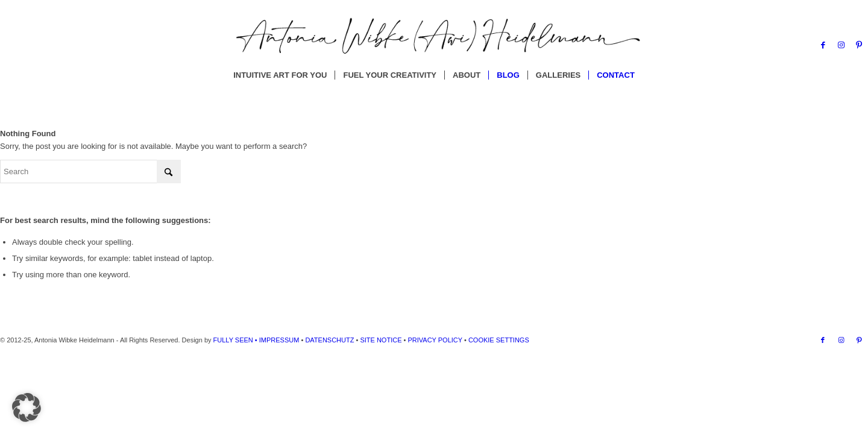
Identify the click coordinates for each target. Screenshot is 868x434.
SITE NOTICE (381, 340)
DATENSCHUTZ (329, 340)
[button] (27, 407)
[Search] (90, 171)
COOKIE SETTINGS (498, 340)
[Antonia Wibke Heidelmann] (434, 45)
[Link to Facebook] (823, 45)
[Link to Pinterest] (859, 45)
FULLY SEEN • (236, 340)
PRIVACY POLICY (435, 340)
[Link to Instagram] (841, 45)
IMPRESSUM (279, 340)
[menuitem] (280, 75)
